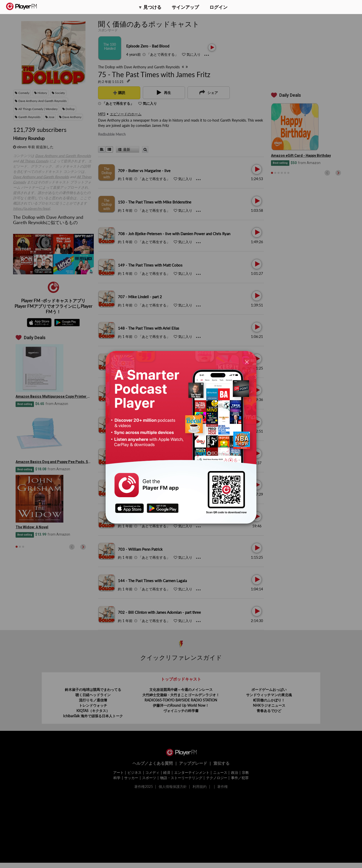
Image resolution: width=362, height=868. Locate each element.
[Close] (247, 362)
